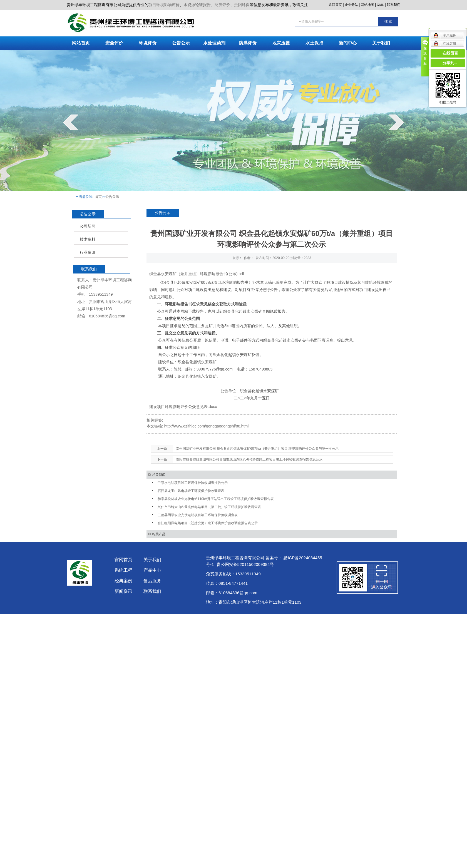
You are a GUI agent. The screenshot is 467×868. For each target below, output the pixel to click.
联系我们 (394, 5)
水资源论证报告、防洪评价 (207, 5)
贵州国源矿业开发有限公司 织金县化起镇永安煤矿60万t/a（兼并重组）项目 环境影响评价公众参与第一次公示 (257, 449)
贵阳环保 (242, 5)
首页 (98, 197)
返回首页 (335, 5)
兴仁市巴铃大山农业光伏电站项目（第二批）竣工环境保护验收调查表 (209, 507)
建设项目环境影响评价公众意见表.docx (183, 407)
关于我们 (381, 43)
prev (71, 122)
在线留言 (450, 53)
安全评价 (114, 43)
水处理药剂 (214, 43)
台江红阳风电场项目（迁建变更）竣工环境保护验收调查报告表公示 (208, 523)
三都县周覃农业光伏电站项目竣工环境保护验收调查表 (198, 515)
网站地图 (367, 5)
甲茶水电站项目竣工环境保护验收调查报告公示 (193, 483)
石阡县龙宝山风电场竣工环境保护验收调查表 (191, 491)
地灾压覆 (281, 43)
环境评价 (148, 43)
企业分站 (351, 5)
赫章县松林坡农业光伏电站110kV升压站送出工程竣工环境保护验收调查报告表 (216, 499)
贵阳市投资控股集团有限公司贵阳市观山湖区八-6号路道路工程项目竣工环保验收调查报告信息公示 (249, 459)
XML (381, 5)
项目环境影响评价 (164, 5)
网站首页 (81, 43)
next (396, 122)
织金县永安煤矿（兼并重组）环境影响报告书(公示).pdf (197, 274)
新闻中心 (348, 43)
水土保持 (314, 43)
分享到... (450, 63)
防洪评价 (248, 43)
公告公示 (181, 43)
